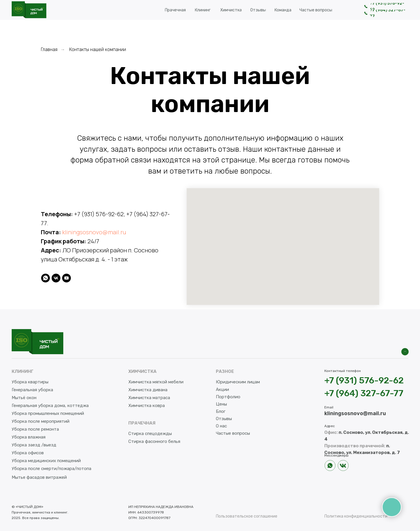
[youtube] (66, 278)
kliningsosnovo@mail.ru (94, 232)
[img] (405, 352)
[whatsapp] (45, 278)
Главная (49, 49)
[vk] (56, 278)
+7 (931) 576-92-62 (99, 214)
